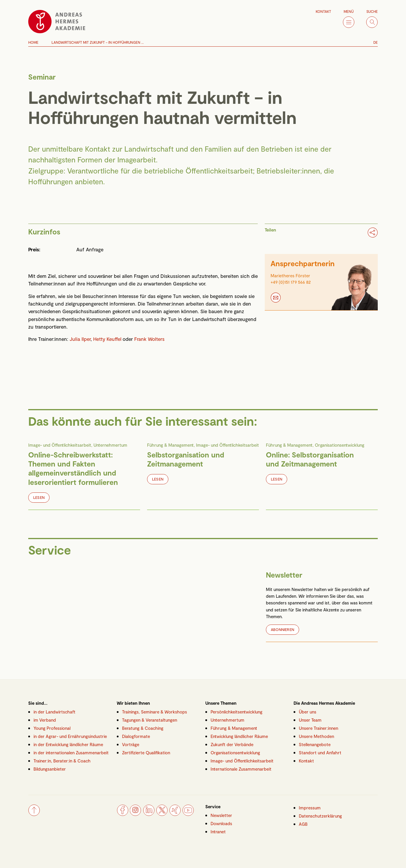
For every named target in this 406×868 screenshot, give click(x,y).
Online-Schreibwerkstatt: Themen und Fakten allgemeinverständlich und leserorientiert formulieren (73, 468)
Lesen (39, 497)
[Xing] (175, 814)
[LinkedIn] (149, 814)
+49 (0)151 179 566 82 (291, 282)
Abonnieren (283, 629)
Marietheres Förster (290, 276)
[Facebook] (123, 814)
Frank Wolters (149, 339)
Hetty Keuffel (108, 339)
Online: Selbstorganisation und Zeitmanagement (310, 459)
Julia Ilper (80, 339)
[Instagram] (136, 814)
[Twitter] (162, 814)
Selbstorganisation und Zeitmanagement (186, 459)
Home (33, 42)
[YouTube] (188, 814)
